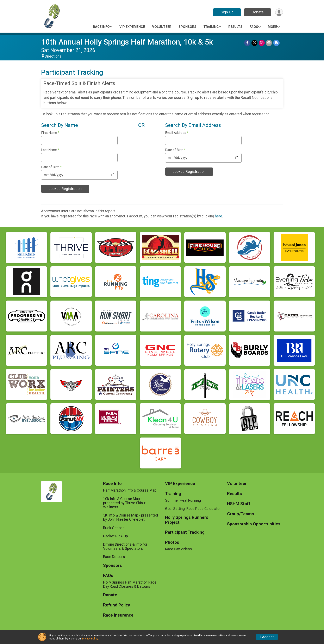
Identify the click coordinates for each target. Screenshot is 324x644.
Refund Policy (117, 605)
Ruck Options (114, 528)
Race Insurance (118, 615)
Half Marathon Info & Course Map (130, 490)
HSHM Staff (239, 504)
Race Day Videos (179, 549)
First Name (50, 133)
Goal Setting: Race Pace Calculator (193, 509)
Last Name (50, 150)
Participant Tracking (185, 532)
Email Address (177, 133)
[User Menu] (279, 12)
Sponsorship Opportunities (254, 524)
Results (235, 27)
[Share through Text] (276, 43)
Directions (53, 56)
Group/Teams (241, 514)
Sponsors (187, 27)
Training (211, 27)
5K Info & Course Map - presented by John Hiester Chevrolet (130, 517)
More (272, 27)
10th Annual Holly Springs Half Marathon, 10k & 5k (127, 42)
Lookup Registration (65, 189)
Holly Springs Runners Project (187, 520)
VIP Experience (132, 27)
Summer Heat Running (183, 500)
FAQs (254, 27)
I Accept (267, 637)
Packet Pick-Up (116, 536)
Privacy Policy (90, 639)
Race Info (101, 27)
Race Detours (114, 557)
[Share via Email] (269, 43)
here (219, 216)
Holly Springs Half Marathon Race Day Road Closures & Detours (130, 584)
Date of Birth (51, 167)
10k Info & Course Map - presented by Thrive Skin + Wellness (124, 503)
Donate (258, 12)
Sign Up (227, 12)
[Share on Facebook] (247, 43)
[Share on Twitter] (254, 43)
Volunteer (162, 27)
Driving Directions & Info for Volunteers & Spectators (125, 546)
